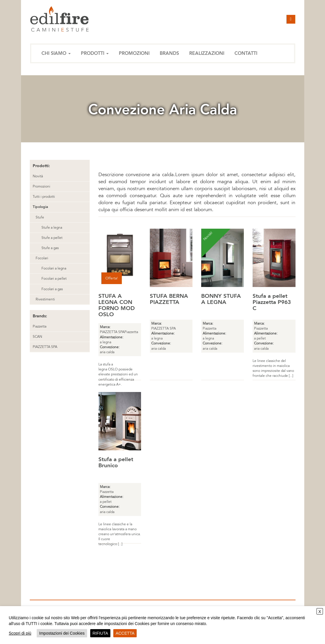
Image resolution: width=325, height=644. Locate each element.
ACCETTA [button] (125, 633)
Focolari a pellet (54, 279)
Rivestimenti (45, 299)
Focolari (42, 258)
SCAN (37, 337)
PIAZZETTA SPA (45, 347)
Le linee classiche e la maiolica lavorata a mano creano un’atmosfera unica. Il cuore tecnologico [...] (120, 534)
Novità (38, 176)
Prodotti (95, 53)
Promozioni (134, 53)
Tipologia (40, 207)
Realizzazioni (207, 53)
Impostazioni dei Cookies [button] (62, 633)
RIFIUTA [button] (100, 633)
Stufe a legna (52, 228)
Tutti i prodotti (44, 197)
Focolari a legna (54, 268)
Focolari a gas (52, 289)
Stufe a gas (50, 248)
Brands (169, 53)
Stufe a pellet (52, 238)
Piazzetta (40, 326)
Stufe (40, 217)
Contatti (246, 53)
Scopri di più (20, 633)
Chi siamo (56, 53)
